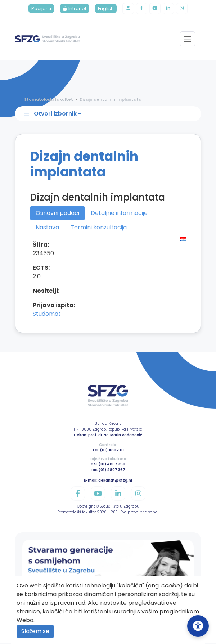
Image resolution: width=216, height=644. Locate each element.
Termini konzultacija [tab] (99, 228)
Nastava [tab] (47, 228)
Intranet (74, 9)
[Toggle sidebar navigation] (109, 114)
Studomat (47, 314)
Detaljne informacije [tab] (119, 214)
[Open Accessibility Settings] (198, 626)
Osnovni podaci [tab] (57, 214)
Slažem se (35, 631)
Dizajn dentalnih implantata (111, 100)
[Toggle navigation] (187, 39)
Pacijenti (41, 9)
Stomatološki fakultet (49, 100)
